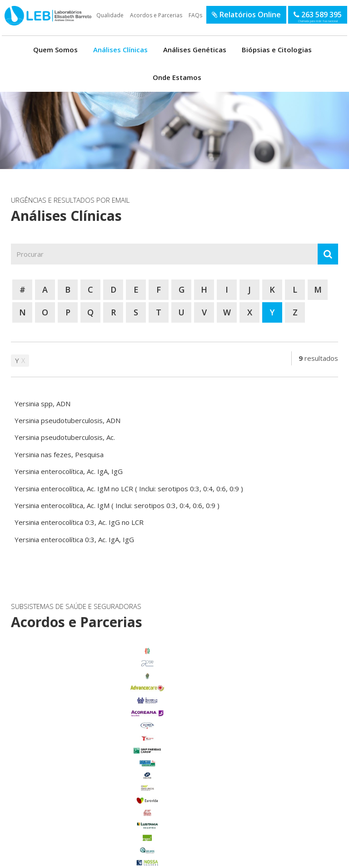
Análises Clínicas (120, 50)
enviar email (162, 712)
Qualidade (110, 15)
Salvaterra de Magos (59, 807)
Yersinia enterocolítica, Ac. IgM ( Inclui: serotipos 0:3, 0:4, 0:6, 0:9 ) (117, 505)
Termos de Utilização (39, 858)
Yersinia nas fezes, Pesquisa (59, 454)
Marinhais (59, 782)
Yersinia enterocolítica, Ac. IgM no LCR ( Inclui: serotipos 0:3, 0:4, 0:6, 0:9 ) (129, 489)
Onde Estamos (177, 77)
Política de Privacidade (89, 858)
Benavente (59, 733)
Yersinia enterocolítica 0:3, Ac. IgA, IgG (74, 539)
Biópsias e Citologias (277, 50)
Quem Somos (55, 50)
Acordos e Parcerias (156, 15)
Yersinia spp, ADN (42, 404)
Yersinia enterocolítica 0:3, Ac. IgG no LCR (79, 522)
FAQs (195, 15)
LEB (5, 11)
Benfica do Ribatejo (59, 832)
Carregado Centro (60, 745)
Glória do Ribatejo (60, 770)
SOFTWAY (322, 858)
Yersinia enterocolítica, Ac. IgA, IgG (69, 471)
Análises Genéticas (195, 50)
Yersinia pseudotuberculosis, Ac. (65, 437)
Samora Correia (60, 820)
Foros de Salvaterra (60, 758)
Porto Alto (59, 795)
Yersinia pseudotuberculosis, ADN (67, 420)
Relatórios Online (246, 15)
